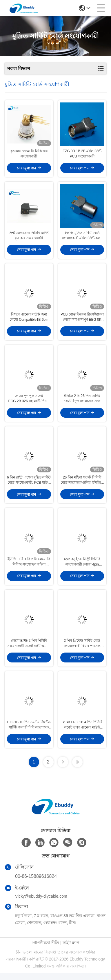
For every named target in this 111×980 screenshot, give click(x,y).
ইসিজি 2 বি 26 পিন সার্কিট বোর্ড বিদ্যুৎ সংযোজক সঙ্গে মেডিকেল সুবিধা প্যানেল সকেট (82, 402)
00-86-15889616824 (36, 883)
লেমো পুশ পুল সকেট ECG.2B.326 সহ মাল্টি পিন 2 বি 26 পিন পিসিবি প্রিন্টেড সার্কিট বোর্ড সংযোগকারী (29, 402)
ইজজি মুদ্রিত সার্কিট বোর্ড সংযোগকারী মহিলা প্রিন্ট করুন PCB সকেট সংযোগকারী (82, 237)
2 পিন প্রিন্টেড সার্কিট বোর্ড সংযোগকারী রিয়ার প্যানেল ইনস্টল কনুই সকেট (82, 649)
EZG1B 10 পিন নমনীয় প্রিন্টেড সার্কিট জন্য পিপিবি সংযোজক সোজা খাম (29, 732)
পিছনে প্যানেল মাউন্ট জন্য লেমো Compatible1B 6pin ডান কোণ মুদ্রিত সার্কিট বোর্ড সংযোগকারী (29, 320)
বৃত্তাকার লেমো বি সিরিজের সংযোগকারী (29, 155)
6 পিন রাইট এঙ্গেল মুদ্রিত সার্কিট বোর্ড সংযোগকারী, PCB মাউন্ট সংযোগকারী (29, 485)
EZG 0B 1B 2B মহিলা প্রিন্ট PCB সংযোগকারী (82, 155)
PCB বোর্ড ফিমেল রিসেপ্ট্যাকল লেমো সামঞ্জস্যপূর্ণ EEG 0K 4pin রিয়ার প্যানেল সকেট (82, 320)
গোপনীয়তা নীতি (45, 950)
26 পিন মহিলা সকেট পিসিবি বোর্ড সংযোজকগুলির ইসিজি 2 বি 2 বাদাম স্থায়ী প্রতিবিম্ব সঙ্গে (82, 485)
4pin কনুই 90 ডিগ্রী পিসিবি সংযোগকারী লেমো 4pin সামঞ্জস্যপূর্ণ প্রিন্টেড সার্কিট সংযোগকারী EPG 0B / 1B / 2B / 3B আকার (82, 567)
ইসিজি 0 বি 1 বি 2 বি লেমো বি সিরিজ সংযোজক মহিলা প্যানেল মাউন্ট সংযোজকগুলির (29, 567)
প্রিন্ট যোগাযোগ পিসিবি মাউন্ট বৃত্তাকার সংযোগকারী (29, 237)
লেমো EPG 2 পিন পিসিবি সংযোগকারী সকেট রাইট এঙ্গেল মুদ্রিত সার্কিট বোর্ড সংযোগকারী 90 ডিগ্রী (29, 649)
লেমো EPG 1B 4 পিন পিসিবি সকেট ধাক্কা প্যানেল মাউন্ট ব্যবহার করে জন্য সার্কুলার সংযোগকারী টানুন (82, 732)
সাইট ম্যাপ (71, 950)
